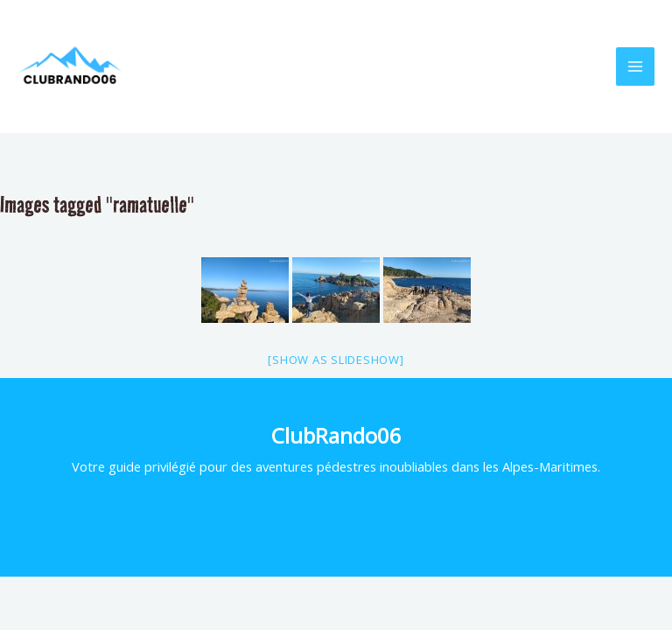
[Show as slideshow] (336, 360)
